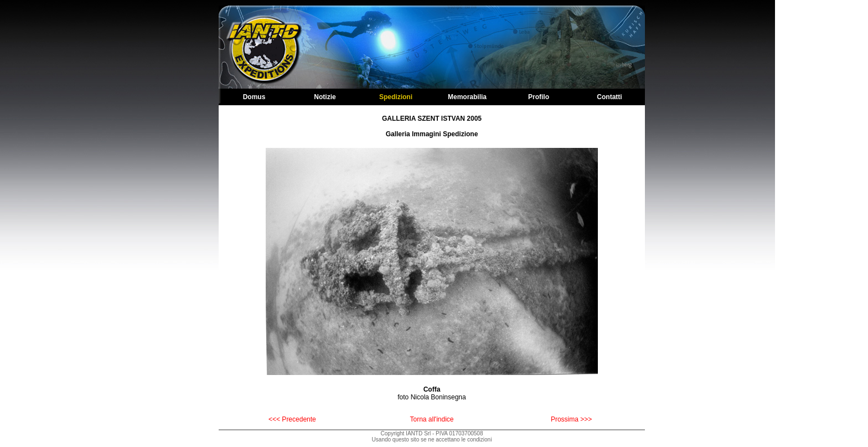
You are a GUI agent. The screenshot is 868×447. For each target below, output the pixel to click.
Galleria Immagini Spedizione (432, 134)
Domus (254, 97)
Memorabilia (467, 97)
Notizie (325, 97)
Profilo (539, 97)
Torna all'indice (432, 419)
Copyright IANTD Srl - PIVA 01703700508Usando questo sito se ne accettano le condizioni (432, 436)
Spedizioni (396, 97)
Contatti (609, 97)
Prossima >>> (571, 419)
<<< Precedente (292, 419)
